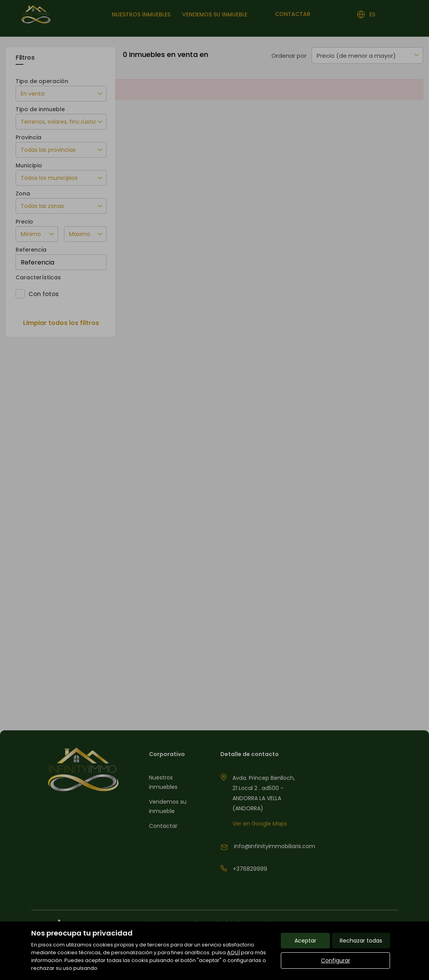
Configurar (336, 960)
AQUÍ (233, 952)
